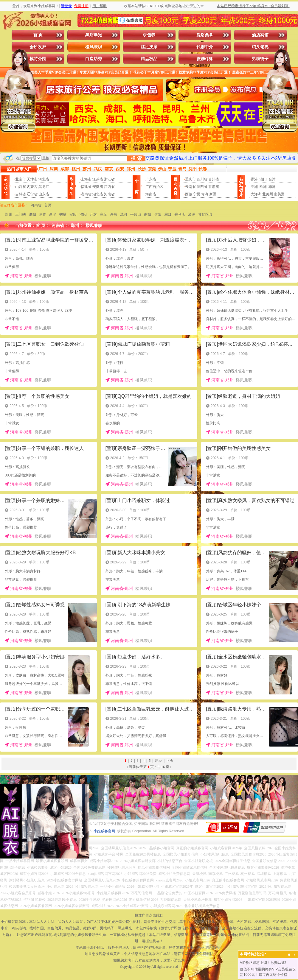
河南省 (109, 194)
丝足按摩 (149, 47)
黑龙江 (44, 187)
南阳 (148, 214)
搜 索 (136, 158)
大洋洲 (256, 194)
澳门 (263, 179)
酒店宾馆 (260, 35)
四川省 (202, 179)
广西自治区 (154, 187)
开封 (93, 214)
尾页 (159, 761)
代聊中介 (205, 47)
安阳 (73, 214)
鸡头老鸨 (260, 47)
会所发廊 (38, 47)
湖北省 (98, 194)
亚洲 (254, 187)
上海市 (86, 179)
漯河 (124, 214)
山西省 (21, 187)
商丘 (103, 214)
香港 (254, 179)
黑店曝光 (94, 35)
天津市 (32, 179)
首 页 (38, 35)
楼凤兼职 (94, 47)
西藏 (189, 194)
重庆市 (190, 179)
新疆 (213, 194)
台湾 (272, 179)
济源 (192, 214)
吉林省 (21, 194)
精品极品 (149, 59)
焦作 (43, 214)
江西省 (109, 187)
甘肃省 (214, 187)
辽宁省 (32, 194)
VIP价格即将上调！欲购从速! (263, 963)
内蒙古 (32, 187)
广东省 (151, 179)
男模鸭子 (260, 59)
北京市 (21, 179)
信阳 (158, 214)
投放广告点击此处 (149, 915)
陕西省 (202, 187)
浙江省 (109, 179)
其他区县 (205, 214)
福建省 (86, 187)
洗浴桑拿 (205, 35)
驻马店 (180, 214)
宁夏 (197, 194)
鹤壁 (63, 214)
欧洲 (263, 187)
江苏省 (98, 179)
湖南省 (86, 194)
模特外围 (38, 59)
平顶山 (136, 214)
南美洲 (279, 194)
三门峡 (21, 214)
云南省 (190, 187)
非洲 (272, 187)
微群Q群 (205, 59)
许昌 (114, 214)
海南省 (151, 194)
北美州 (268, 194)
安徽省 (98, 187)
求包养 (149, 35)
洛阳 (32, 214)
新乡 (53, 214)
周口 (168, 214)
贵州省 (214, 179)
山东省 (44, 194)
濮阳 (83, 214)
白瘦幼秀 (94, 59)
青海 (205, 194)
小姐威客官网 (104, 831)
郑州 (9, 214)
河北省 (44, 179)
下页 (170, 761)
